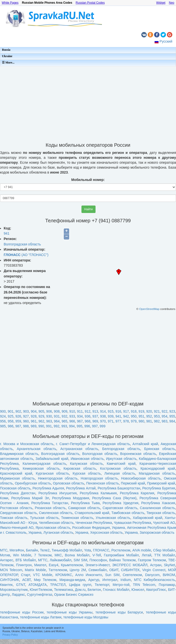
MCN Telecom (11, 570)
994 (72, 426)
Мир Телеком (45, 580)
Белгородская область (121, 449)
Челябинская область (56, 523)
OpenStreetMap (149, 309)
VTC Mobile (43, 575)
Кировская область (80, 468)
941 (7, 233)
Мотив (5, 555)
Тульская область (44, 518)
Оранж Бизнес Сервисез (74, 595)
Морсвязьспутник (14, 590)
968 (88, 421)
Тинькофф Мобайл (67, 550)
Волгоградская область (22, 244)
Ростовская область (16, 508)
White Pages (10, 3)
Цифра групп (80, 585)
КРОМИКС (64, 575)
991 (49, 426)
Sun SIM (112, 575)
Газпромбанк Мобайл (121, 555)
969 (95, 421)
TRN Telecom (144, 585)
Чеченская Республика (94, 523)
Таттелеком (58, 570)
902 (18, 411)
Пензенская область (103, 483)
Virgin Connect (154, 570)
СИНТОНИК (9, 580)
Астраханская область (79, 449)
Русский (166, 41)
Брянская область (160, 449)
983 (165, 421)
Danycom (152, 575)
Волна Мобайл (77, 555)
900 (3, 411)
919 (141, 411)
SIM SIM (80, 560)
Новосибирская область (141, 478)
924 (3, 416)
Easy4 (54, 565)
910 (72, 411)
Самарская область (84, 508)
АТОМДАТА (38, 585)
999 (103, 426)
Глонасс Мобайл (116, 590)
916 (118, 411)
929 (41, 416)
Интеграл (110, 580)
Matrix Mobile (35, 570)
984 (172, 421)
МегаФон (17, 550)
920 (149, 411)
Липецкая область (120, 473)
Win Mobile (22, 555)
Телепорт (102, 585)
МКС (58, 555)
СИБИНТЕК (130, 570)
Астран (156, 565)
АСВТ (26, 580)
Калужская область (86, 464)
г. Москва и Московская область (27, 444)
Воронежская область (138, 454)
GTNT (21, 585)
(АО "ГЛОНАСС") (26, 255)
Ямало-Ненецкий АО (17, 528)
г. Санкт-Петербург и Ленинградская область (93, 444)
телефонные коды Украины (69, 612)
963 (49, 421)
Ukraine (7, 56)
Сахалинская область (157, 508)
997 (95, 426)
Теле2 (45, 550)
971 (111, 421)
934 (80, 416)
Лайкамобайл (61, 560)
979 (134, 421)
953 (157, 416)
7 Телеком (43, 555)
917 (126, 411)
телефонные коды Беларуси (119, 612)
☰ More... (8, 63)
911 (80, 411)
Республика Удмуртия (120, 503)
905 (41, 411)
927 (26, 416)
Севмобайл (97, 570)
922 (165, 411)
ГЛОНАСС (101, 550)
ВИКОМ (169, 575)
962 (41, 421)
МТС (4, 550)
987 (18, 426)
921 (157, 411)
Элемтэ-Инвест (97, 565)
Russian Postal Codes (90, 3)
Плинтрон (24, 565)
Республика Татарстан (50, 503)
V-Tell (97, 555)
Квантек (6, 585)
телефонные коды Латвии (41, 617)
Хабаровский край (147, 518)
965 (64, 421)
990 (41, 426)
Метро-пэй (121, 585)
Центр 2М (78, 570)
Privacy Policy (10, 635)
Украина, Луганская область (51, 532)
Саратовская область (120, 508)
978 (126, 421)
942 (126, 416)
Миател (40, 565)
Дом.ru (80, 590)
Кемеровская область (41, 468)
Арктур (94, 580)
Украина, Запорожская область (149, 532)
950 (134, 416)
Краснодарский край (158, 468)
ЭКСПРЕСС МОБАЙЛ (130, 565)
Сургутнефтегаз (40, 595)
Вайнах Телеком (122, 560)
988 (26, 426)
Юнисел (138, 590)
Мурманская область (17, 478)
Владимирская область (19, 454)
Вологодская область (100, 454)
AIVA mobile (142, 550)
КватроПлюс (156, 590)
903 (26, 411)
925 (10, 416)
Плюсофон (98, 560)
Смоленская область (56, 513)
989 (34, 426)
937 (95, 416)
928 (34, 416)
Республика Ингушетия (57, 493)
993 (64, 426)
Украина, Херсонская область (99, 532)
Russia (6, 50)
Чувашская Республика (133, 523)
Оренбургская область (33, 483)
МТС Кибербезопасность (154, 580)
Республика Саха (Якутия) (114, 498)
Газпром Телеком (152, 560)
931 (57, 416)
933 (72, 416)
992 (56, 426)
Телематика (64, 590)
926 (18, 416)
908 (57, 411)
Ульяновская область (113, 518)
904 (34, 411)
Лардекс (18, 595)
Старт (25, 575)
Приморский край (161, 483)
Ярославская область (53, 528)
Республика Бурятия (159, 488)
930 (49, 416)
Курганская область (53, 473)
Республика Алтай (81, 488)
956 (3, 421)
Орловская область (69, 483)
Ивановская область (87, 459)
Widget (161, 3)
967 (80, 421)
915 (111, 411)
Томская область (14, 518)
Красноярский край (16, 473)
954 (165, 416)
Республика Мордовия (71, 498)
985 (3, 426)
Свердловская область (18, 513)
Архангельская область (36, 449)
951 (141, 416)
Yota (88, 550)
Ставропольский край (92, 513)
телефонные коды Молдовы (86, 617)
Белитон (94, 590)
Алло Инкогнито (89, 575)
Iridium (126, 580)
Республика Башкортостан (119, 488)
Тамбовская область (128, 513)
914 (103, 411)
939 (111, 416)
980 (141, 421)
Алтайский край (145, 444)
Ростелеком (121, 550)
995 (79, 426)
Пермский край (133, 483)
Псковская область (15, 488)
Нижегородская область (58, 478)
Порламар (167, 585)
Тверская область (161, 513)
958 (10, 421)
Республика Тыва (85, 503)
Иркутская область (121, 459)
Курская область (87, 473)
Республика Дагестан (18, 493)
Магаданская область (157, 473)
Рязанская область (50, 508)
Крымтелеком (72, 565)
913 (95, 411)
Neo (172, 3)
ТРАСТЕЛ (58, 585)
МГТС (43, 560)
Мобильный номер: (88, 180)
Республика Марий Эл (30, 498)
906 (49, 411)
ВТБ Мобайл (26, 560)
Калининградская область (44, 464)
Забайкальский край (52, 459)
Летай (146, 555)
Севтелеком (132, 575)
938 (103, 416)
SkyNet (169, 565)
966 (72, 421)
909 (64, 411)
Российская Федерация (91, 528)
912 (88, 411)
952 (149, 416)
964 (57, 421)
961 (34, 421)
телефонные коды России (22, 612)
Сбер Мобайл (164, 550)
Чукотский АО (164, 523)
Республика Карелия (137, 493)
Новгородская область (99, 478)
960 (26, 421)
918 (134, 411)
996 (87, 426)
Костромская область (118, 468)
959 (18, 421)
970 (103, 421)
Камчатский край (121, 464)
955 (172, 416)
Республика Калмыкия (98, 493)
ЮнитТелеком (41, 590)
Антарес (7, 560)
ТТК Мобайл (165, 555)
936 (88, 416)
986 (10, 426)
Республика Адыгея (48, 488)
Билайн (32, 550)
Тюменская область (77, 518)
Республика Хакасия (158, 503)
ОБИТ (114, 570)
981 (149, 421)
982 (157, 421)
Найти (88, 209)
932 (64, 416)
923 (172, 411)
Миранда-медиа (72, 580)
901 (10, 411)
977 (118, 421)
